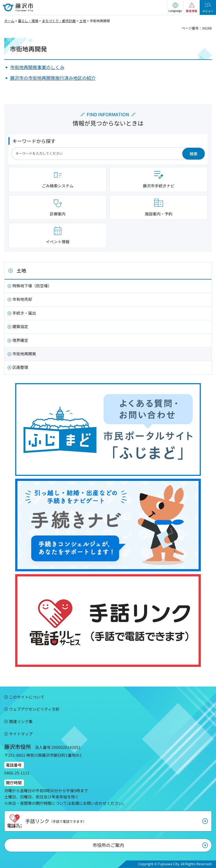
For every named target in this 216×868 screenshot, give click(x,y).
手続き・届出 (24, 313)
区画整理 (20, 367)
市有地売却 (22, 299)
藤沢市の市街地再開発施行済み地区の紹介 (53, 78)
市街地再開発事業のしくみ (37, 67)
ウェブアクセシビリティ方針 (34, 709)
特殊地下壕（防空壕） (32, 286)
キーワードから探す (34, 141)
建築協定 (20, 326)
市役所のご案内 (108, 845)
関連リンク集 (21, 721)
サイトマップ (21, 734)
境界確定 (20, 340)
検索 (193, 154)
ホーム (9, 21)
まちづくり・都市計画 (59, 21)
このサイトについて (27, 697)
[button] (175, 7)
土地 (83, 21)
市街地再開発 (24, 354)
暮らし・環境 (28, 21)
